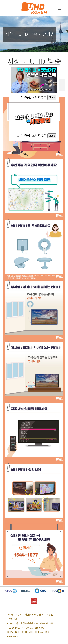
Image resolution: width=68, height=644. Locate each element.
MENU (58, 8)
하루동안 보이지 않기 (37, 97)
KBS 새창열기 (11, 591)
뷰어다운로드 (13, 619)
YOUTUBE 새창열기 (34, 601)
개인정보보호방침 (33, 615)
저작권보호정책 (14, 615)
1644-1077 (17, 628)
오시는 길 (49, 615)
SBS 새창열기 (40, 591)
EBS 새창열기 (57, 591)
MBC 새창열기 (25, 591)
